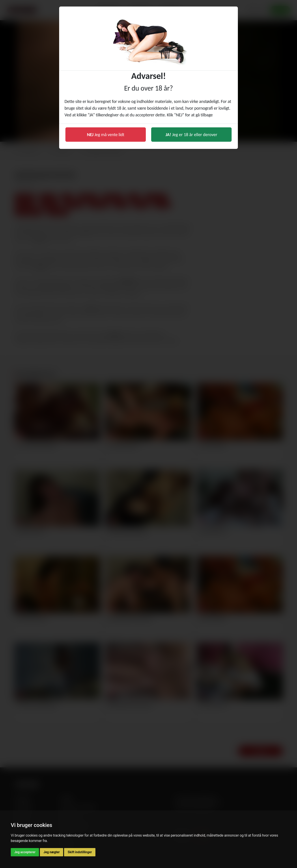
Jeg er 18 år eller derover (191, 135)
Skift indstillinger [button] (80, 852)
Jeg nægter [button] (52, 852)
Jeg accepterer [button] (25, 852)
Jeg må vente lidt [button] (106, 135)
